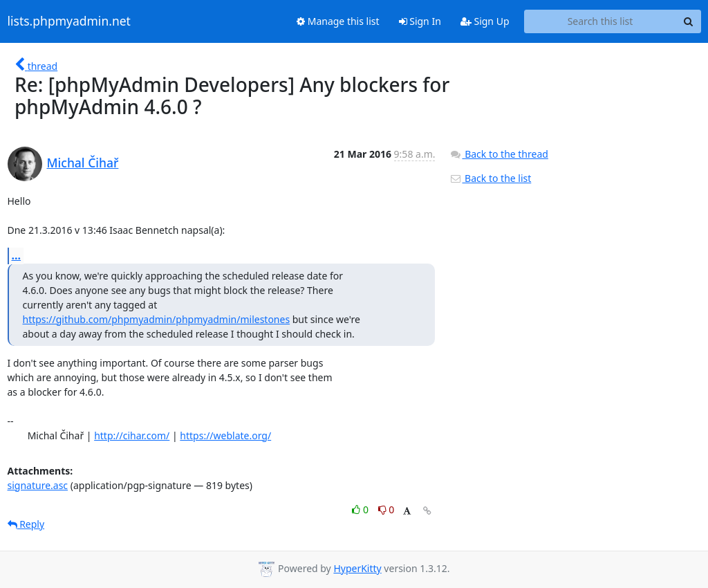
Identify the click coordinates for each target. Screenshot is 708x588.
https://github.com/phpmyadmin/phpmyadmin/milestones (157, 319)
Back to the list (490, 178)
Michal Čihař (83, 163)
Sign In (420, 21)
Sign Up (485, 21)
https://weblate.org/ (225, 435)
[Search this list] (600, 21)
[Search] (689, 21)
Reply (26, 524)
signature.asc (38, 485)
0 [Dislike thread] (386, 509)
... (17, 255)
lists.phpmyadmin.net (69, 21)
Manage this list (338, 21)
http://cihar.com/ (132, 435)
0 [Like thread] (361, 509)
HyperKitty (357, 568)
